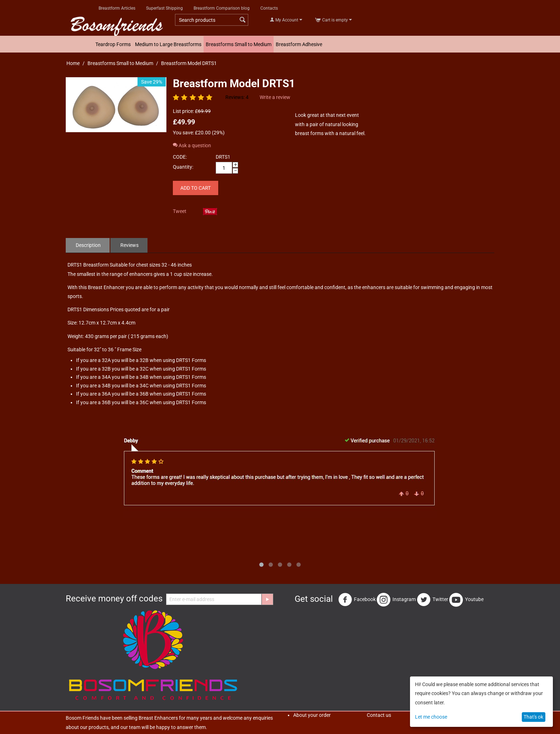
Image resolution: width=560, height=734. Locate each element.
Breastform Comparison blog (222, 8)
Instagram (396, 600)
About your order (312, 715)
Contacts (269, 8)
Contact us (379, 715)
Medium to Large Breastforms (168, 44)
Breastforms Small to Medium (239, 44)
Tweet (180, 211)
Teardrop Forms (113, 44)
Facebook (357, 600)
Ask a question (192, 145)
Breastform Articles (117, 8)
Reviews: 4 (237, 97)
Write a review (275, 97)
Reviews (129, 245)
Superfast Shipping (164, 8)
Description (88, 245)
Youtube (466, 600)
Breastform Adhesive (299, 44)
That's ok (533, 717)
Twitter (432, 600)
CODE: (180, 157)
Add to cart (196, 188)
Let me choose (431, 717)
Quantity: (183, 167)
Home (73, 63)
